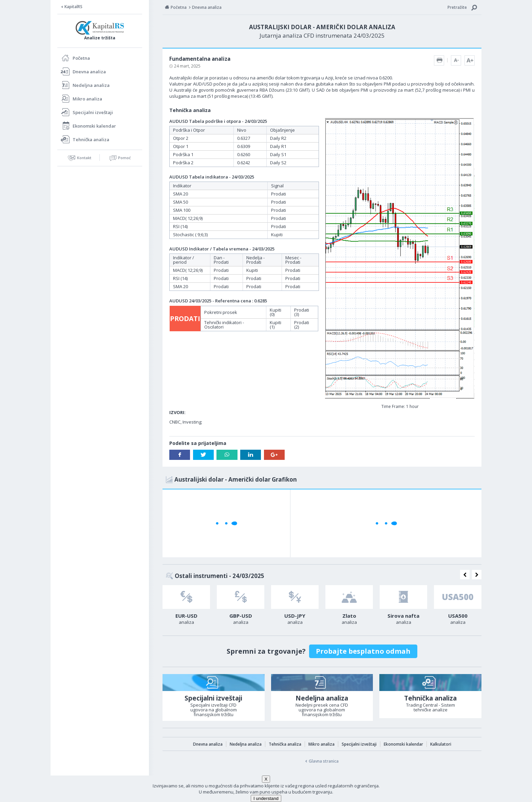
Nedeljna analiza (91, 85)
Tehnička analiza (91, 139)
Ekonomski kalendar (94, 126)
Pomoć (124, 158)
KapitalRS (73, 7)
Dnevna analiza (89, 72)
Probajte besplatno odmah (363, 651)
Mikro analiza (87, 99)
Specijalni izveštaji (93, 112)
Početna (81, 58)
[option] (186, 607)
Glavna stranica (324, 761)
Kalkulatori (441, 744)
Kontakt (84, 158)
